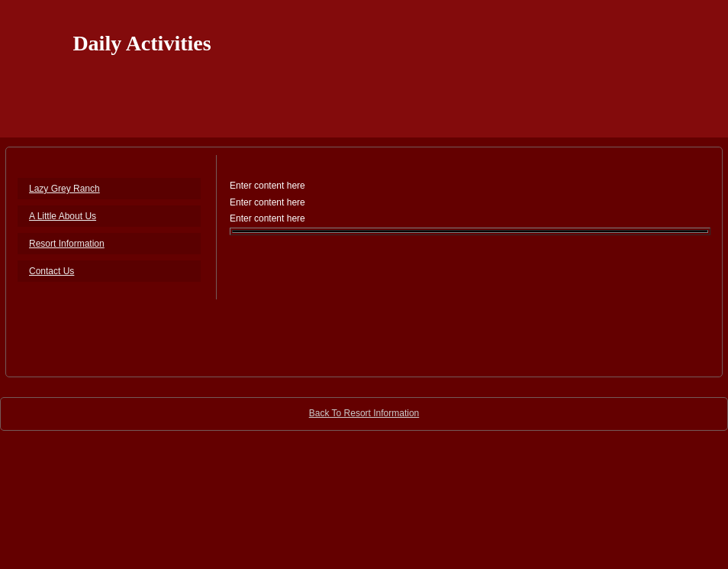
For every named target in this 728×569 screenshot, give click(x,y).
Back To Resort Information (364, 413)
